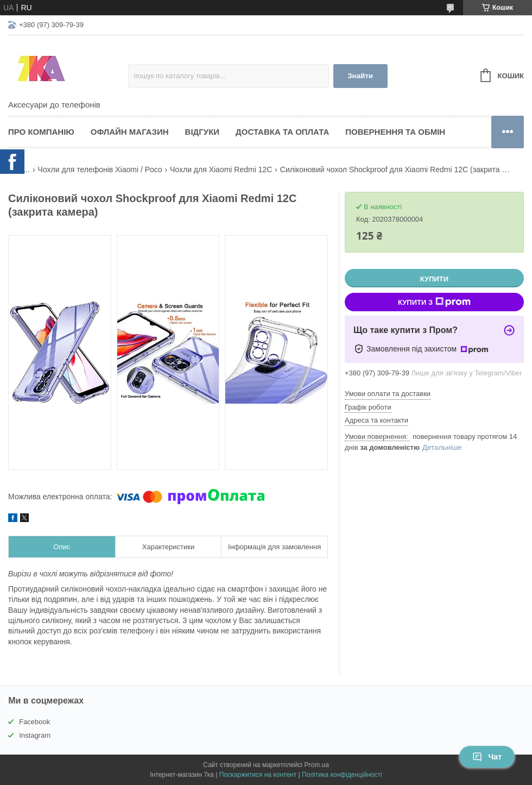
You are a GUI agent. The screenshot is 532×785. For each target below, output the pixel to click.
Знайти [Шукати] (360, 76)
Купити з (434, 302)
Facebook (34, 722)
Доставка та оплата (282, 132)
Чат (487, 757)
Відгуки (202, 132)
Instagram (35, 735)
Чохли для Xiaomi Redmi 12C (221, 169)
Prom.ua (317, 765)
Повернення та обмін (395, 132)
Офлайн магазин (130, 132)
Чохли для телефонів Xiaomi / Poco (100, 169)
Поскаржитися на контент (258, 775)
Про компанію (41, 132)
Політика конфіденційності (342, 775)
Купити (434, 279)
